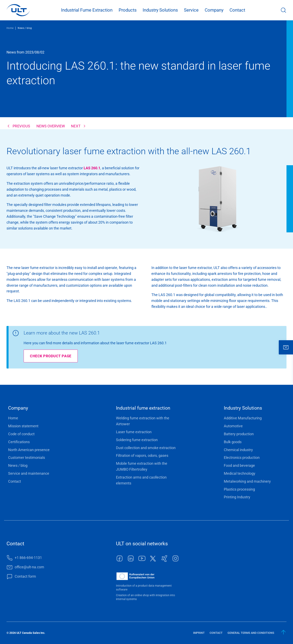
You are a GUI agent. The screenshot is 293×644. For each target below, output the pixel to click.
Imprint (199, 633)
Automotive (233, 426)
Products (128, 10)
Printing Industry (237, 497)
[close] (286, 347)
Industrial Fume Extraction (87, 10)
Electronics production (242, 458)
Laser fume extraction (134, 432)
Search (283, 10)
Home (10, 28)
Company (214, 10)
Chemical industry (238, 450)
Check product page (51, 356)
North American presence (29, 450)
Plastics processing (239, 489)
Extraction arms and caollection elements (141, 480)
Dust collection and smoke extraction (146, 448)
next (76, 126)
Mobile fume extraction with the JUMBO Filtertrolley (142, 466)
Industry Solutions (160, 10)
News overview (51, 126)
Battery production (239, 434)
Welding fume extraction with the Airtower (143, 421)
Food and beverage (239, 465)
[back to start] (284, 632)
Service (191, 10)
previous (21, 126)
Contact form (25, 576)
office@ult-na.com (29, 567)
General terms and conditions (251, 633)
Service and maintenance (29, 473)
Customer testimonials (27, 458)
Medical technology (240, 473)
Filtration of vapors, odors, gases (142, 455)
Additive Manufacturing (243, 418)
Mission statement (23, 426)
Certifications (19, 442)
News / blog (18, 465)
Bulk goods (233, 442)
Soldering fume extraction (137, 440)
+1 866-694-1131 (28, 558)
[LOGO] (18, 10)
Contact (237, 10)
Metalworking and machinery (247, 481)
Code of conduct (21, 434)
